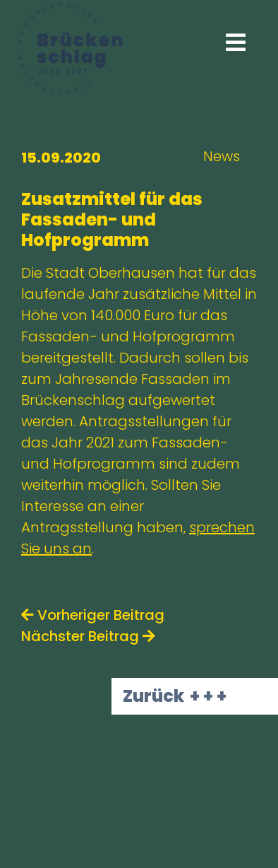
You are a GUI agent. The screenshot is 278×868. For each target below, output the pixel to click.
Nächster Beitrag (88, 636)
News (222, 156)
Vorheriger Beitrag (93, 615)
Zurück (153, 696)
